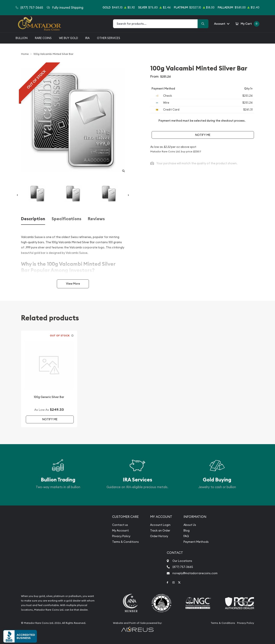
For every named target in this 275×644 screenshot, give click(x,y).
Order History (159, 536)
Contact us (120, 525)
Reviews (96, 219)
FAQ (186, 536)
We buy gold (69, 38)
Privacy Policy (121, 536)
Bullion (22, 38)
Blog (187, 531)
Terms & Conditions (125, 542)
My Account (120, 531)
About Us (190, 525)
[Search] (203, 24)
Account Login (160, 525)
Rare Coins (43, 38)
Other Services (109, 38)
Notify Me (203, 135)
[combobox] (155, 24)
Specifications (66, 219)
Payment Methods (196, 542)
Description (33, 219)
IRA (87, 38)
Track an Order (160, 531)
